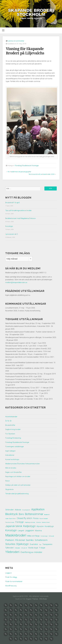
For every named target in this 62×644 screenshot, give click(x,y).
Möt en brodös (11, 468)
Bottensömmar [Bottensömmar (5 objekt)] (34, 514)
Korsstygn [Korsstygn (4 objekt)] (11, 530)
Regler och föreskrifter (13, 472)
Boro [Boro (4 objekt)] (21, 514)
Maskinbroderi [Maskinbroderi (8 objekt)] (16, 535)
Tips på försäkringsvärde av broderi (18, 211)
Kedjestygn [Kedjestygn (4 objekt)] (29, 526)
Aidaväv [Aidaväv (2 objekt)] (18, 510)
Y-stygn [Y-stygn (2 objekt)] (42, 548)
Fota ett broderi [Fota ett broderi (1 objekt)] (44, 519)
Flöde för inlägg (11, 577)
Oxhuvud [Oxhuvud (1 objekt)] (51, 536)
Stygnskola (9, 489)
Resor (7, 481)
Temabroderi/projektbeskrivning (17, 494)
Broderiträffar (10, 425)
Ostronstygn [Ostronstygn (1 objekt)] (44, 536)
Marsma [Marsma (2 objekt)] (38, 531)
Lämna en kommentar (16, 41)
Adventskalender (11, 417)
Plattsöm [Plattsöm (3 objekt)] (10, 540)
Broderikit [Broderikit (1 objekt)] (47, 515)
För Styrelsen (10, 434)
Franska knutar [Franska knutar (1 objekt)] (10, 522)
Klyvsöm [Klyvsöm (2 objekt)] (40, 526)
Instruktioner (10, 455)
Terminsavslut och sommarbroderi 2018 (41, 174)
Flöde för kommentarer (14, 582)
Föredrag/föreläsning (13, 438)
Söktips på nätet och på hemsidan (18, 485)
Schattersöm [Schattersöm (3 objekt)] (41, 540)
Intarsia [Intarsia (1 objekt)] (38, 522)
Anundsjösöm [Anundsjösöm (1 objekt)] (26, 510)
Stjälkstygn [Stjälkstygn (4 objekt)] (22, 544)
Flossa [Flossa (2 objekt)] (36, 518)
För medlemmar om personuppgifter (19, 172)
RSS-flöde (43, 599)
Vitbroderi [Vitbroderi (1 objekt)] (17, 548)
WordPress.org (11, 586)
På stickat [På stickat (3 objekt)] (20, 540)
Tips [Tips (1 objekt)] (40, 545)
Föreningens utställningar (15, 447)
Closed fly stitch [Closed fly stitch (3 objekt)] (24, 518)
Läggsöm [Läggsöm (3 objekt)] (29, 530)
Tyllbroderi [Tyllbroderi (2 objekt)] (9, 548)
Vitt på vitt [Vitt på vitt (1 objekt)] (24, 548)
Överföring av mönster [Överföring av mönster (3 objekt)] (31, 552)
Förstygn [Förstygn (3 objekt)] (20, 522)
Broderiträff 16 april (12, 203)
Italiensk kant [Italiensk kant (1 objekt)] (46, 522)
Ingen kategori (10, 451)
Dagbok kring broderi (13, 429)
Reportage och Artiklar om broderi (18, 477)
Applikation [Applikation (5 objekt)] (38, 509)
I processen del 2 (12, 234)
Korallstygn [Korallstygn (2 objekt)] (49, 526)
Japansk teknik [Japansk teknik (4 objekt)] (14, 526)
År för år (8, 421)
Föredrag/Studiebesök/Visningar (27, 166)
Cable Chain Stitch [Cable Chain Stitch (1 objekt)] (11, 519)
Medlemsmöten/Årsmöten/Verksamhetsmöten (22, 464)
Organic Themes (32, 599)
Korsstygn (9, 226)
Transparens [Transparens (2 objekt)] (47, 544)
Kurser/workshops (12, 460)
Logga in (8, 573)
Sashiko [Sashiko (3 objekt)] (30, 540)
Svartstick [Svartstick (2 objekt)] (34, 544)
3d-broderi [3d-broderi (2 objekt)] (9, 510)
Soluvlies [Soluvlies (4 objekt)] (10, 544)
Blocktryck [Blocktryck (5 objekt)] (12, 514)
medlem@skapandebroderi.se (16, 283)
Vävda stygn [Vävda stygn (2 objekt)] (33, 548)
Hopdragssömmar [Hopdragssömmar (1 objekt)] (30, 522)
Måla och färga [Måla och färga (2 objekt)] (33, 536)
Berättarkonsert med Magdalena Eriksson (20, 218)
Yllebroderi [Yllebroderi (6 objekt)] (12, 552)
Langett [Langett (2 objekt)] (21, 531)
